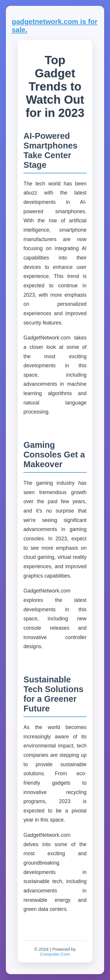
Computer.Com (55, 954)
